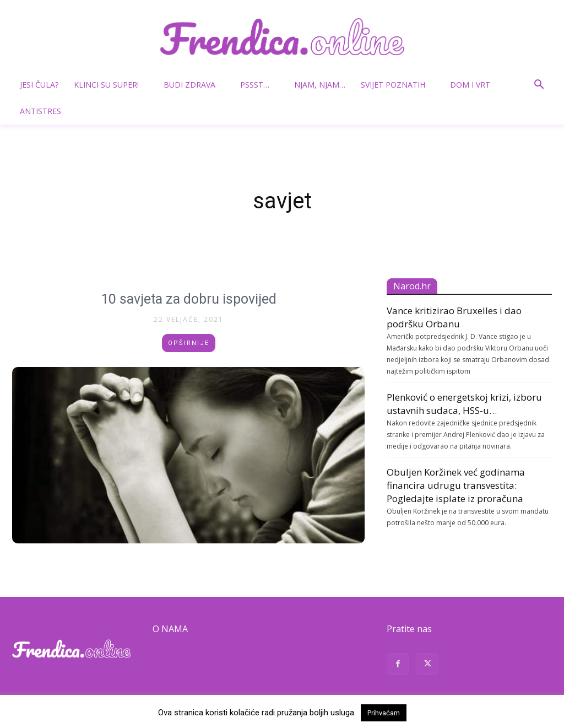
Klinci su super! (111, 85)
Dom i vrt (474, 85)
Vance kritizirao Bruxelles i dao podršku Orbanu (454, 317)
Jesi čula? (39, 85)
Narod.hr (412, 286)
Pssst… (259, 85)
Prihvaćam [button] (384, 713)
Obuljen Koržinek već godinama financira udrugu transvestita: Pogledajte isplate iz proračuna (456, 485)
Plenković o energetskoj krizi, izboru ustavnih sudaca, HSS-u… (464, 404)
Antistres (40, 111)
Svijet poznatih (397, 85)
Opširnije (189, 343)
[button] (539, 86)
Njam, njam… (320, 85)
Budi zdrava (194, 85)
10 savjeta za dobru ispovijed (189, 299)
